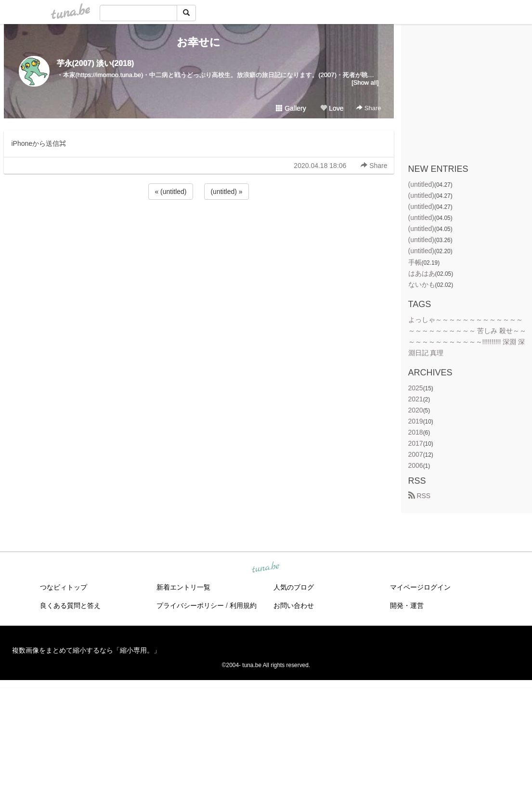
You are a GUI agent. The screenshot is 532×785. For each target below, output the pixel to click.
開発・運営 (407, 605)
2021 (416, 399)
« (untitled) (170, 192)
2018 (416, 432)
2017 (416, 443)
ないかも (422, 284)
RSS (420, 496)
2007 (416, 454)
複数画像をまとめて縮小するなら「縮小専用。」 (86, 650)
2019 (416, 421)
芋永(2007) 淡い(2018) (96, 63)
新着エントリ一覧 (183, 587)
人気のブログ (294, 587)
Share (369, 108)
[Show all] (365, 83)
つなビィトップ (64, 587)
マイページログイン (420, 587)
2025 (416, 388)
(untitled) (421, 184)
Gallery (291, 108)
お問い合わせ (294, 605)
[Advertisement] (199, 228)
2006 (416, 465)
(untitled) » (226, 192)
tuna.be (266, 567)
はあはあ (422, 273)
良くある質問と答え (70, 605)
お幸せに (199, 42)
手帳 (415, 262)
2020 (416, 410)
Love (332, 108)
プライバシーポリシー (190, 605)
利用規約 (243, 605)
